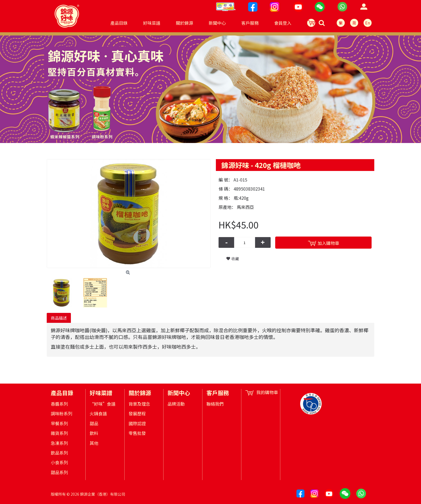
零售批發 (137, 433)
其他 (94, 443)
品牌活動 (176, 404)
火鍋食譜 (98, 413)
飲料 (94, 433)
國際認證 (137, 423)
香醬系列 (59, 404)
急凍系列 (59, 443)
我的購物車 (262, 392)
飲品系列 (59, 453)
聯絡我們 (215, 404)
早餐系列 (59, 423)
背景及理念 (139, 404)
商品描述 (59, 318)
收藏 (235, 259)
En (368, 23)
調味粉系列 (61, 413)
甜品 (94, 423)
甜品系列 (59, 472)
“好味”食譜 (103, 404)
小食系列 (59, 462)
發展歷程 (137, 413)
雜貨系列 (59, 433)
